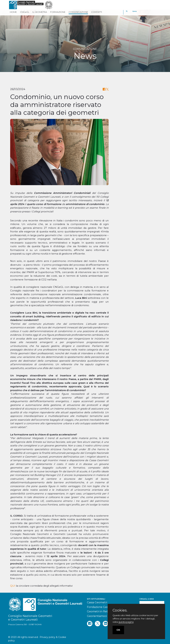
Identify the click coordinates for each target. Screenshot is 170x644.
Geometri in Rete (98, 611)
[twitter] (98, 624)
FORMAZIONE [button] (58, 12)
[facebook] (90, 624)
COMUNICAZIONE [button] (78, 12)
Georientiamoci (97, 616)
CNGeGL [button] (25, 12)
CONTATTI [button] (97, 12)
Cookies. (120, 610)
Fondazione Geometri (101, 607)
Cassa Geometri (97, 602)
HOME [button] (13, 12)
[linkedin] (105, 624)
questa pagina (126, 622)
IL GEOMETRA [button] (40, 12)
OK (118, 630)
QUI (13, 586)
